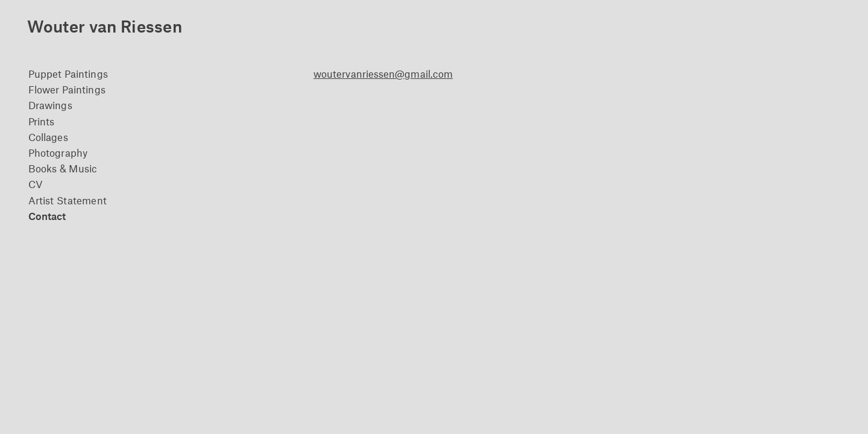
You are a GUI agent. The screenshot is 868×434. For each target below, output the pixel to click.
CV (36, 184)
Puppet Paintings (68, 74)
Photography (58, 153)
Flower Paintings (67, 89)
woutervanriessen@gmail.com (383, 74)
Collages (48, 137)
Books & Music (63, 168)
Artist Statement (68, 200)
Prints (41, 121)
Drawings (50, 105)
